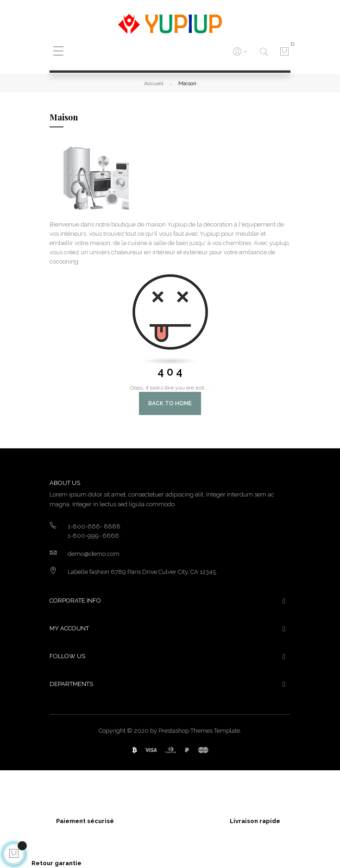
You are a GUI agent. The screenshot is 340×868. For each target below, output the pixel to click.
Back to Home (170, 403)
